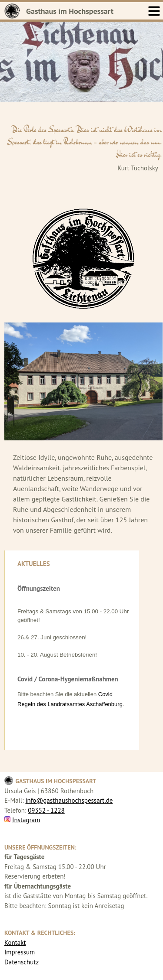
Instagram (26, 820)
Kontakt (15, 943)
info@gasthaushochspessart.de (69, 800)
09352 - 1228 (46, 810)
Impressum (20, 952)
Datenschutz (22, 962)
